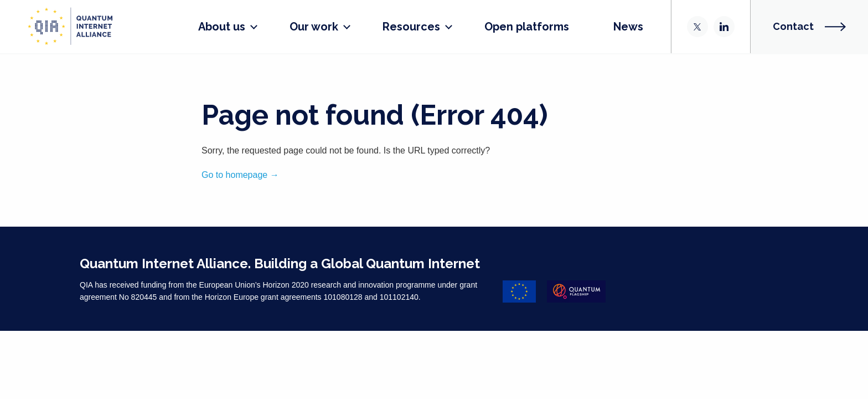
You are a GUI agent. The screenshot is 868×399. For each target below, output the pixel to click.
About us (207, 27)
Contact (809, 26)
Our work (299, 27)
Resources (397, 27)
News (614, 27)
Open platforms (512, 27)
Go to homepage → (240, 175)
